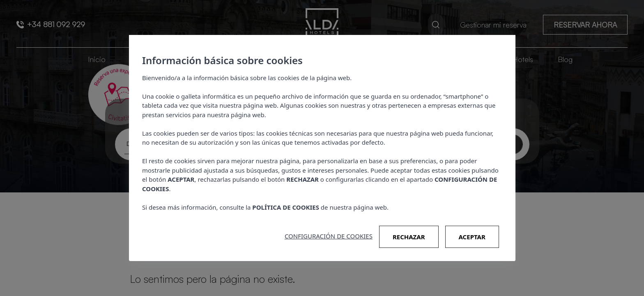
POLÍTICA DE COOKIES (286, 207)
